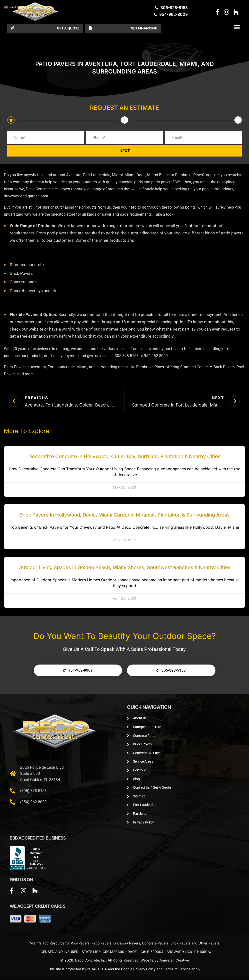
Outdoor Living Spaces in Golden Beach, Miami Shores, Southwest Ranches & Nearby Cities (124, 568)
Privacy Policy (144, 970)
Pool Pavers (80, 944)
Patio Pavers (101, 944)
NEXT (124, 152)
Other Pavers (209, 944)
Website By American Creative (165, 961)
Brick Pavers (180, 944)
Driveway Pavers (127, 944)
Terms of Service (177, 970)
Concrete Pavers (155, 944)
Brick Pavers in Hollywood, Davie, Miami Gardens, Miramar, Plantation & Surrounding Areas (124, 515)
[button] (237, 27)
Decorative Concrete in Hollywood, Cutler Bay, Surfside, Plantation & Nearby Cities (124, 457)
